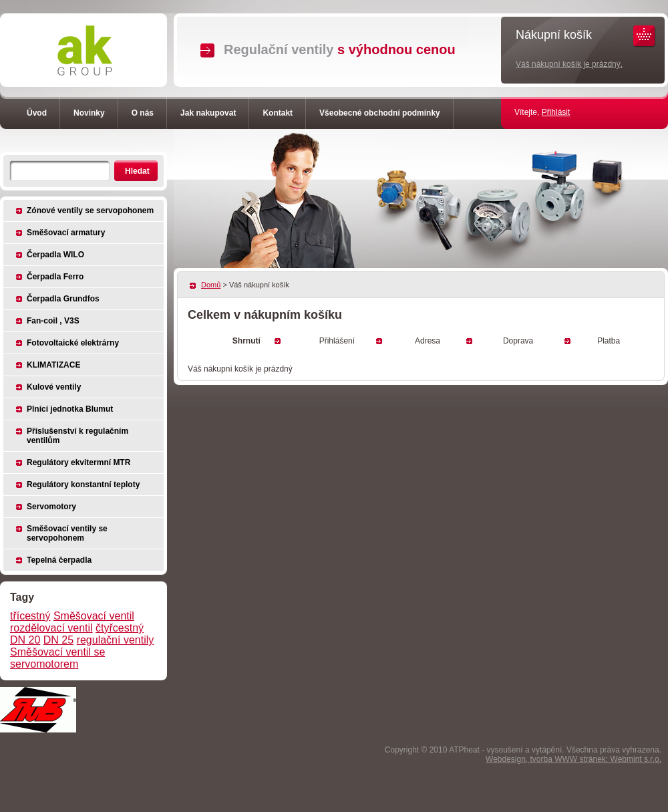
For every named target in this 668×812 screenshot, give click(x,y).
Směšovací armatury (66, 233)
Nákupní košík (554, 35)
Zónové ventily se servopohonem (90, 211)
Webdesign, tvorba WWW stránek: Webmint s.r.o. (573, 759)
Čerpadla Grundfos (63, 299)
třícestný (30, 616)
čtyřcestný (120, 628)
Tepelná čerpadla (59, 560)
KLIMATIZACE (53, 365)
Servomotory (51, 507)
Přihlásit (556, 112)
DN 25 (58, 640)
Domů (211, 285)
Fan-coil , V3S (53, 321)
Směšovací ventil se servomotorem (57, 658)
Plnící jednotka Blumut (70, 409)
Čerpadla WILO (55, 255)
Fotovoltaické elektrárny (73, 343)
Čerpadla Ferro (55, 277)
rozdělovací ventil (51, 628)
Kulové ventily (54, 387)
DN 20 (25, 640)
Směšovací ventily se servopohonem (67, 533)
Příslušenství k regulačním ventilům (77, 436)
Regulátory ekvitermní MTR (78, 462)
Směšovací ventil (94, 616)
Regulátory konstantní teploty (83, 485)
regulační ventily (116, 640)
